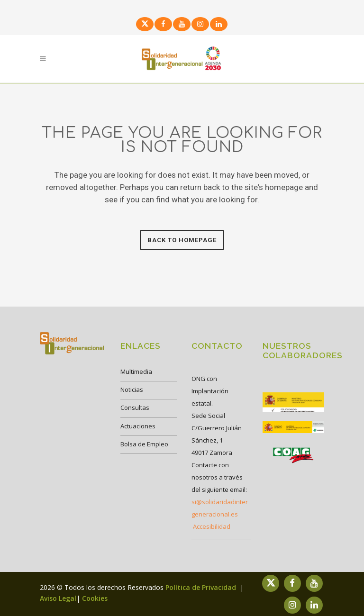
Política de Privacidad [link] (202, 587)
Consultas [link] (135, 408)
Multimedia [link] (136, 371)
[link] (144, 23)
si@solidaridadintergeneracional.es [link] (220, 508)
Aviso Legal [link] (58, 598)
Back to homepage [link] (182, 240)
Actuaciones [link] (138, 426)
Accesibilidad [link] (212, 526)
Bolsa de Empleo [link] (144, 444)
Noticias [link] (132, 390)
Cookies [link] (95, 598)
